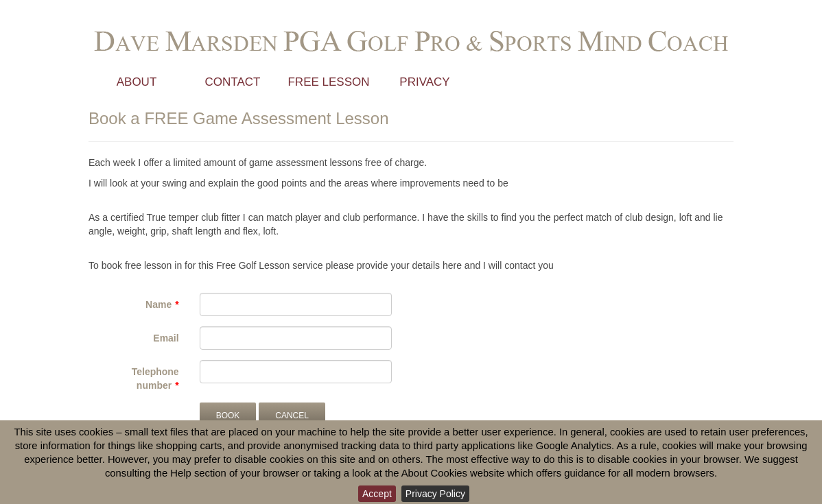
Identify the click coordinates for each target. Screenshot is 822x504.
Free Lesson (328, 82)
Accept (377, 494)
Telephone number (155, 379)
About (137, 82)
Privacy (424, 82)
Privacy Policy (435, 494)
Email (166, 338)
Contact (233, 82)
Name (158, 304)
